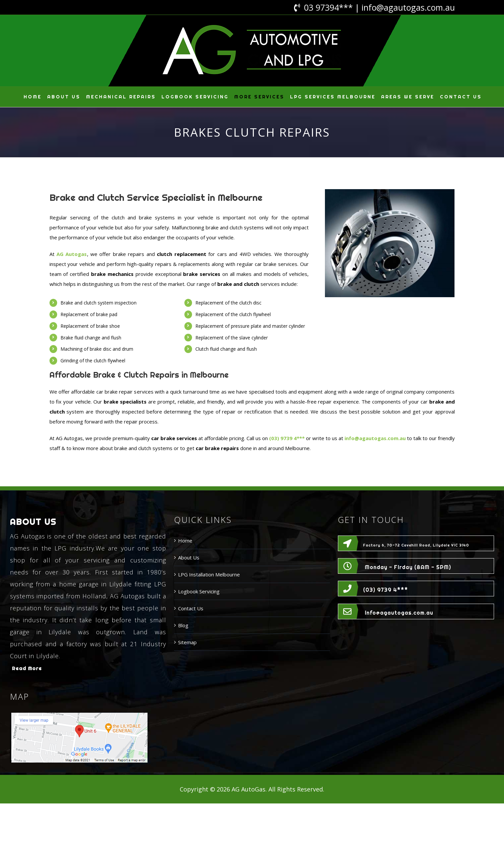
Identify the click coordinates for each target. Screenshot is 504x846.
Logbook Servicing (199, 591)
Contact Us (191, 608)
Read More (27, 668)
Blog (183, 625)
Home (185, 541)
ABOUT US (33, 522)
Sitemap (187, 642)
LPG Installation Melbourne (209, 574)
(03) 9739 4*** (386, 590)
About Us (189, 557)
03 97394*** (328, 7)
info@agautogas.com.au (408, 7)
